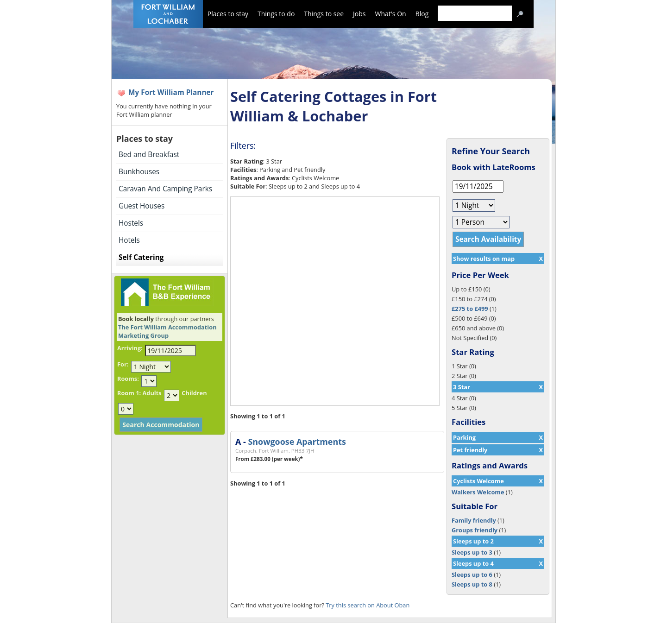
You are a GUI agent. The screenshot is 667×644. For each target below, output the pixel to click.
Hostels (131, 223)
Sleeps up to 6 (472, 575)
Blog (422, 14)
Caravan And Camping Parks (165, 189)
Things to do (276, 14)
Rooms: (128, 379)
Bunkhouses (139, 172)
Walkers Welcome (478, 492)
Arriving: (130, 348)
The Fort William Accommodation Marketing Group (167, 331)
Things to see (324, 14)
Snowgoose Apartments (297, 442)
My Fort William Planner (171, 92)
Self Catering (141, 257)
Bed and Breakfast (149, 155)
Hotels (129, 240)
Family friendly (474, 520)
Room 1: (129, 393)
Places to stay (228, 14)
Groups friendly (475, 530)
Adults (152, 393)
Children (194, 393)
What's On (391, 14)
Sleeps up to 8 (472, 584)
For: (123, 364)
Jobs (359, 14)
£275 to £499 (470, 309)
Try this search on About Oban (368, 605)
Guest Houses (142, 206)
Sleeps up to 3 (472, 552)
